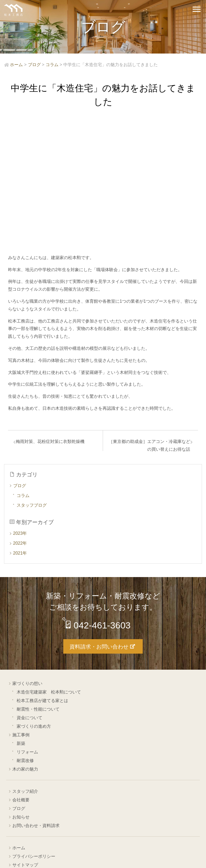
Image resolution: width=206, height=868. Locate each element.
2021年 (20, 426)
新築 (21, 616)
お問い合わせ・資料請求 (36, 698)
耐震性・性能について (38, 582)
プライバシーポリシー (34, 729)
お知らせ (21, 690)
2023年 (20, 407)
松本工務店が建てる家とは (42, 573)
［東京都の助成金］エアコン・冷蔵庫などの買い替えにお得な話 (149, 318)
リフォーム (27, 625)
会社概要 (21, 672)
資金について (30, 590)
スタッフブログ (32, 379)
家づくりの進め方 (34, 599)
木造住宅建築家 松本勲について (49, 565)
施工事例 (21, 607)
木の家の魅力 (25, 642)
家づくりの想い (27, 556)
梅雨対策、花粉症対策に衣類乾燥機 (52, 314)
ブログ (20, 359)
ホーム (19, 720)
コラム (23, 369)
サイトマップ (25, 738)
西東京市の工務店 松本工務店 (13, 10)
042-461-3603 (104, 499)
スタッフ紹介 (25, 664)
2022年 (20, 417)
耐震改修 (25, 633)
